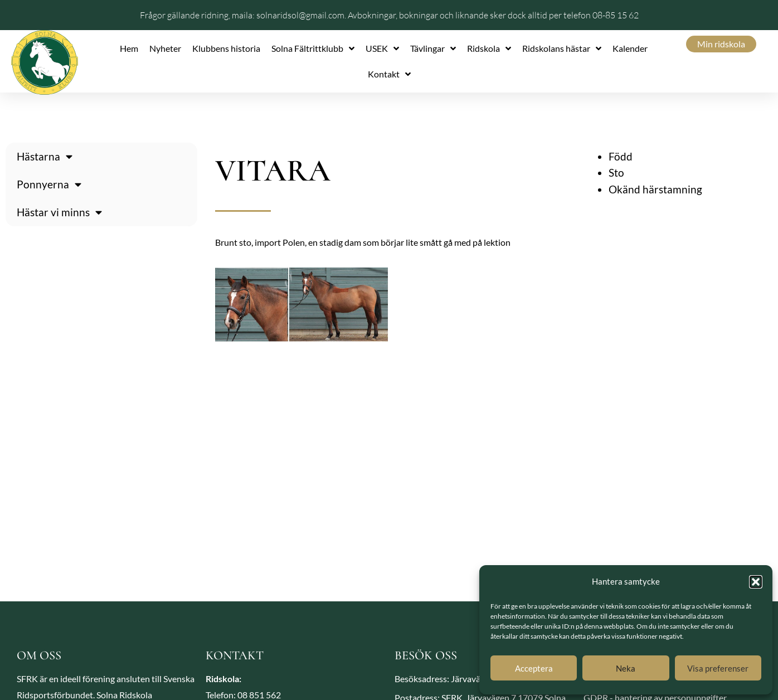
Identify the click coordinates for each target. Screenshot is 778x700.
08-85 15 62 (616, 15)
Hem (129, 48)
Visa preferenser (718, 668)
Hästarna (45, 156)
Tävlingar (433, 48)
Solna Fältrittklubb (313, 48)
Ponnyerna (49, 184)
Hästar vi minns (59, 212)
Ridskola (489, 48)
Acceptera (534, 668)
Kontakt (389, 74)
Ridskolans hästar (562, 48)
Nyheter (165, 48)
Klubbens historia (226, 48)
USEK (382, 48)
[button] (756, 582)
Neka (626, 668)
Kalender (630, 48)
